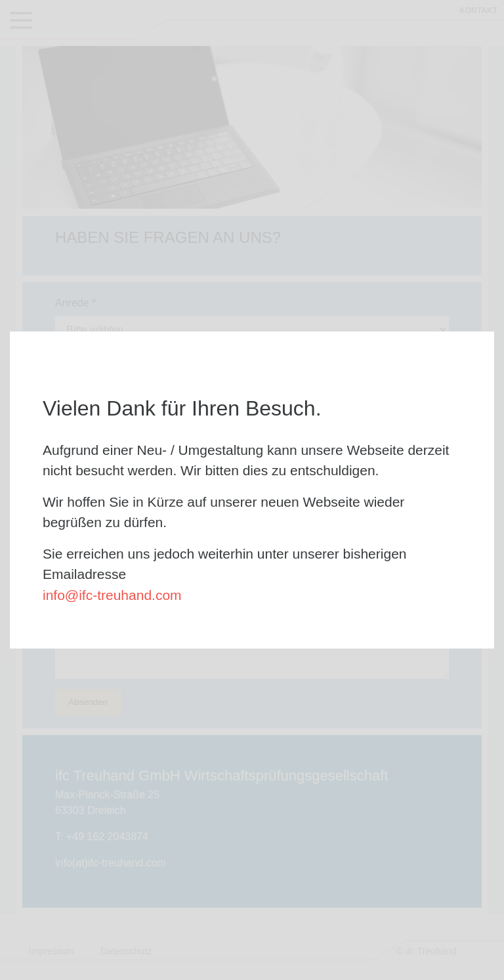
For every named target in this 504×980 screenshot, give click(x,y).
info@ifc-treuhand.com (112, 595)
